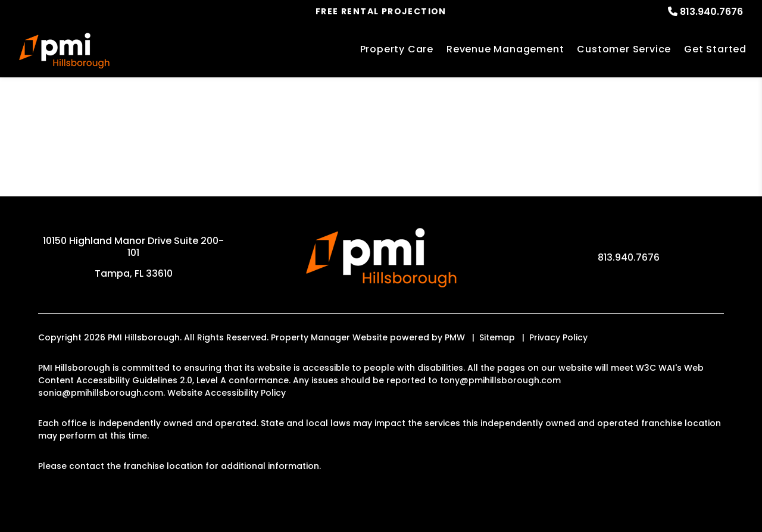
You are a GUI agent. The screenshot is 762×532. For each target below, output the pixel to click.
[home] (64, 51)
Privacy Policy (558, 337)
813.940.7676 (711, 12)
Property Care (397, 49)
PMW (455, 337)
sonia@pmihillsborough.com (101, 393)
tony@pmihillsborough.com (500, 380)
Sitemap (497, 337)
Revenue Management (505, 49)
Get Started (715, 49)
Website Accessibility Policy (227, 393)
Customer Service (624, 49)
